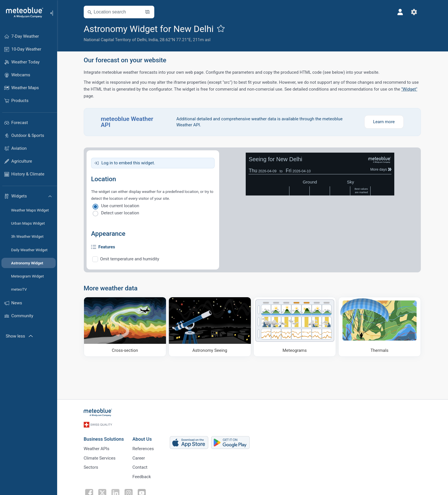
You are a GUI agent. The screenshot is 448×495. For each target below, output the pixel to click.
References (144, 448)
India (154, 40)
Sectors (91, 467)
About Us (143, 438)
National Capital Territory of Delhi (115, 40)
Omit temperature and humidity (130, 259)
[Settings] (414, 12)
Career (139, 457)
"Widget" (409, 89)
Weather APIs (97, 448)
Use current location (121, 206)
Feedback (142, 476)
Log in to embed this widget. (129, 163)
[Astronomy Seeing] (210, 327)
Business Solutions (104, 438)
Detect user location (121, 213)
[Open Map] (148, 12)
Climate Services (100, 457)
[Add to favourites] (221, 28)
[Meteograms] (295, 327)
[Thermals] (380, 327)
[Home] (23, 13)
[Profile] (401, 12)
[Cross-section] (125, 327)
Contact (140, 467)
